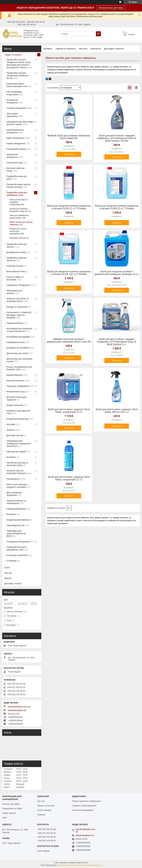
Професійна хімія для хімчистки (17, 259)
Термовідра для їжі (15, 525)
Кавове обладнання (16, 143)
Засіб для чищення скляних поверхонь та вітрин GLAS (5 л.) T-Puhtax (117, 207)
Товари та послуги (65, 49)
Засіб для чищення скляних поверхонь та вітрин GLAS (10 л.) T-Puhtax (69, 273)
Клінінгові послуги (15, 266)
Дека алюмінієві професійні (14, 494)
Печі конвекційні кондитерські (14, 93)
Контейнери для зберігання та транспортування (19, 330)
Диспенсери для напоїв (18, 353)
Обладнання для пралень (14, 292)
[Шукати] (98, 34)
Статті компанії (44, 810)
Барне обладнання (15, 138)
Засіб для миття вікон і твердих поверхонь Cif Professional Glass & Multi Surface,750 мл (117, 138)
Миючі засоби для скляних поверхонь (21, 223)
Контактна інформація (83, 810)
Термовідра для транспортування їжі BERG (16, 533)
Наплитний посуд (15, 163)
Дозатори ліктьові (15, 435)
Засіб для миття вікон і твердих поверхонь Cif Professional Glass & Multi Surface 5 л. (117, 342)
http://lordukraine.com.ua (19, 707)
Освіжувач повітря (17, 238)
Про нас (83, 49)
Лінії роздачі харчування (12, 115)
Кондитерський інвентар (18, 520)
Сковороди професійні (17, 555)
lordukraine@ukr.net (17, 710)
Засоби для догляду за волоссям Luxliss (17, 464)
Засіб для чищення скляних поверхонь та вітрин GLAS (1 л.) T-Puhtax (69, 207)
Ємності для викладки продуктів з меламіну (17, 486)
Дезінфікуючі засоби (16, 252)
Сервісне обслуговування (84, 806)
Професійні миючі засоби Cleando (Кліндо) (18, 186)
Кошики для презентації (18, 419)
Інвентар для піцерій (16, 452)
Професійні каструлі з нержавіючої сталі (17, 548)
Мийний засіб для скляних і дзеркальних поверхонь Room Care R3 (69, 340)
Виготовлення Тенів (16, 271)
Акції (4, 818)
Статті (7, 568)
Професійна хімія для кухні (17, 178)
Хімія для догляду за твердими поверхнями (18, 202)
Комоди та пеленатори (17, 307)
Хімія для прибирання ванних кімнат (19, 217)
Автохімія (11, 424)
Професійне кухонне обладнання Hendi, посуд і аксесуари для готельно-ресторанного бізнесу (19, 64)
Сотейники (12, 561)
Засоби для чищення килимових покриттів (19, 210)
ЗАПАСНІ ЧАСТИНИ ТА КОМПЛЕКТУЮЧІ (18, 300)
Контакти (96, 49)
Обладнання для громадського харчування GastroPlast (19, 444)
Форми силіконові (15, 405)
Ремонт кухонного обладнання (86, 801)
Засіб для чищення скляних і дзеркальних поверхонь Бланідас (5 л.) (117, 273)
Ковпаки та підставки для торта (18, 412)
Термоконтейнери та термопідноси (16, 502)
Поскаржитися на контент (68, 865)
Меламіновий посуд (16, 392)
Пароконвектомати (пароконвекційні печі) (17, 85)
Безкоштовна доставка (111, 8)
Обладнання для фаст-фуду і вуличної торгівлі (20, 123)
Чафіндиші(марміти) (16, 509)
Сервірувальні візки (16, 342)
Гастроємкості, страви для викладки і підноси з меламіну (19, 315)
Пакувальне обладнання (18, 285)
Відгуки (8, 578)
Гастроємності (13, 479)
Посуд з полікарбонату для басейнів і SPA (19, 368)
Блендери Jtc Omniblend (18, 348)
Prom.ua (85, 863)
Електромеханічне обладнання (15, 131)
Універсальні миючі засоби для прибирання (18, 231)
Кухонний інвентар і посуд (16, 169)
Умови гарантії (9, 813)
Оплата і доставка (11, 804)
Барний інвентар (14, 375)
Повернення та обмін (12, 809)
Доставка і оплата (114, 49)
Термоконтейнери (15, 323)
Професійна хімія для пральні (17, 245)
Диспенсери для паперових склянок (19, 360)
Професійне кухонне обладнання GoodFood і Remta (18, 76)
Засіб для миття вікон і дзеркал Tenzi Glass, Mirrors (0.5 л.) (117, 411)
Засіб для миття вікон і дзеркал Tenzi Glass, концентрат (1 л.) (69, 478)
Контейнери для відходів (18, 337)
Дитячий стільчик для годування (17, 398)
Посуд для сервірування (18, 386)
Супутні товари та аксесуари (15, 278)
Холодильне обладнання (12, 101)
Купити (70, 154)
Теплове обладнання (16, 108)
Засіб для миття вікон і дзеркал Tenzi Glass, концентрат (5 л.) (69, 411)
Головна (48, 49)
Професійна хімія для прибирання (17, 194)
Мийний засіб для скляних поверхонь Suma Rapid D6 (69, 137)
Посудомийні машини (17, 149)
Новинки (11, 430)
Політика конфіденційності (91, 865)
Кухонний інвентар (15, 381)
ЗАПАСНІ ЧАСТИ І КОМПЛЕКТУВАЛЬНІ (16, 472)
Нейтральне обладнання (12, 156)
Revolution (11, 457)
